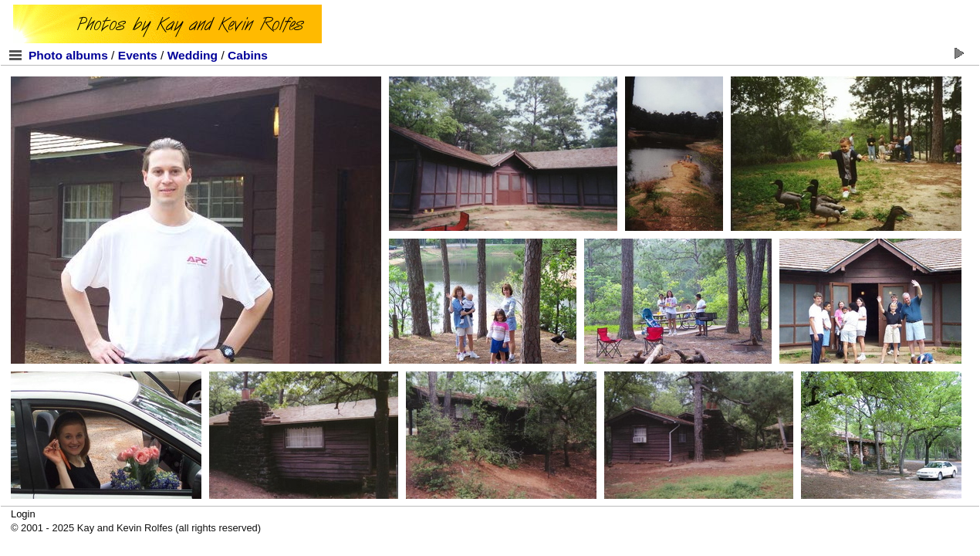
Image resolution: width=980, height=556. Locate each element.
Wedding (193, 55)
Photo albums (68, 55)
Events (138, 55)
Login (23, 514)
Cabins (248, 55)
